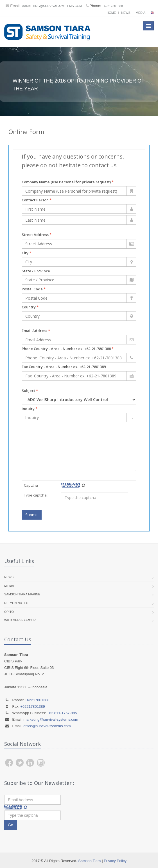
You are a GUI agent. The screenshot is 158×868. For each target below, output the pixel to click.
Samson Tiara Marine (22, 594)
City (26, 253)
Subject (30, 391)
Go (11, 825)
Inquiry (30, 409)
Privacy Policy (115, 861)
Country (30, 307)
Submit (32, 515)
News (126, 13)
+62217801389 (33, 706)
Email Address (36, 331)
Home (111, 13)
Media (141, 13)
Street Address (37, 235)
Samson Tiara (89, 861)
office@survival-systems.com (47, 726)
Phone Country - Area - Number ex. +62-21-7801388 (68, 349)
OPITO (9, 612)
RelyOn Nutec (16, 603)
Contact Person (37, 200)
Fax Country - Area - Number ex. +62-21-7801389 (64, 367)
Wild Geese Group (20, 620)
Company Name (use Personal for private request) (68, 182)
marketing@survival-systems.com (52, 6)
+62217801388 (112, 6)
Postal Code (34, 289)
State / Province (36, 271)
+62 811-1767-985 (62, 713)
